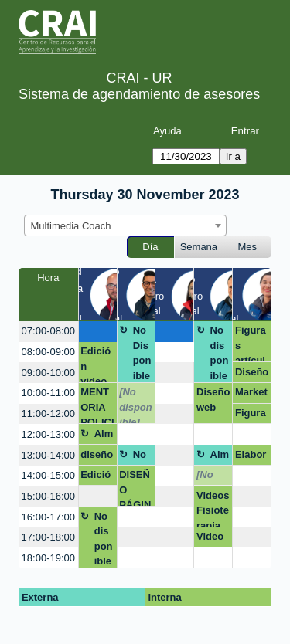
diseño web (97, 457)
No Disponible (142, 353)
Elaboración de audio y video (251, 457)
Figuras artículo (251, 343)
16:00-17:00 (48, 517)
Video (210, 536)
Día (150, 247)
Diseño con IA (252, 375)
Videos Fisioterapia (213, 508)
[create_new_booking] (98, 332)
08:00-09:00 (48, 352)
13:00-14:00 (48, 455)
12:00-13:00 (48, 434)
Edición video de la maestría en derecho (97, 364)
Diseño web (213, 400)
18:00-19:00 (48, 558)
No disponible (220, 353)
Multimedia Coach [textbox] (71, 226)
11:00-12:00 (48, 414)
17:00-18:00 (48, 537)
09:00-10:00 (48, 373)
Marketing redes (251, 395)
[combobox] (125, 225)
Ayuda (167, 131)
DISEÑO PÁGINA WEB (136, 488)
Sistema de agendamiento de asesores (139, 94)
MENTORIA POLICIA (97, 405)
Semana (199, 247)
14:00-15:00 (48, 475)
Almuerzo (104, 436)
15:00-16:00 (48, 496)
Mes (248, 247)
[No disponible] (136, 405)
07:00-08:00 (48, 331)
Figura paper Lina (251, 415)
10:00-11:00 (48, 393)
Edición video (96, 477)
